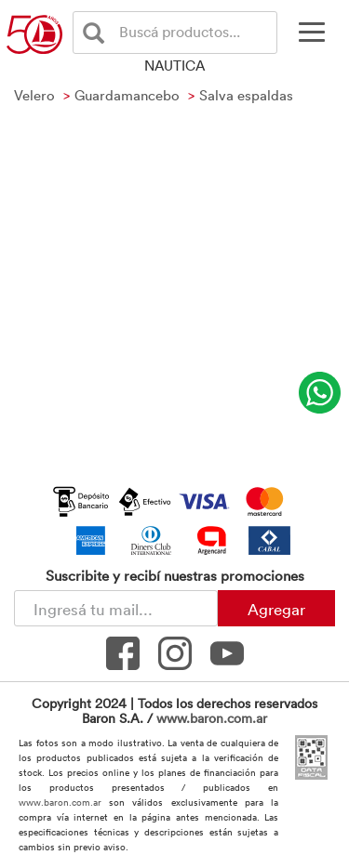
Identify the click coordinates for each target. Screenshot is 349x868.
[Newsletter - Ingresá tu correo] (116, 608)
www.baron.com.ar (212, 718)
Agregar (276, 609)
